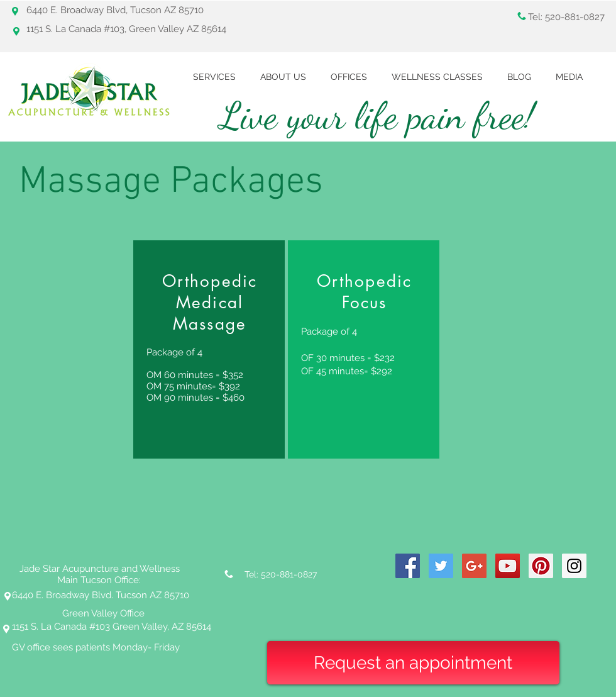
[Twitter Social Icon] (441, 566)
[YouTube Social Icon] (508, 566)
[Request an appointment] (413, 663)
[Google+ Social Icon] (474, 566)
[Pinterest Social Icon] (541, 566)
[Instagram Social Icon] (574, 566)
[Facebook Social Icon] (408, 566)
